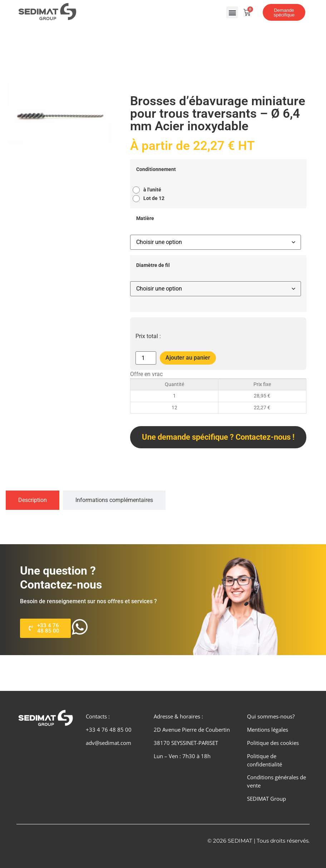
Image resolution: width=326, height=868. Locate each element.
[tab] (33, 500)
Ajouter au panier (188, 358)
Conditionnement (156, 170)
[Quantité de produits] (146, 358)
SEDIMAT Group (266, 799)
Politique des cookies (273, 743)
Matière (145, 219)
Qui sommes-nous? (271, 716)
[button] (232, 12)
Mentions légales (268, 730)
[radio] (149, 190)
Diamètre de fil (153, 265)
